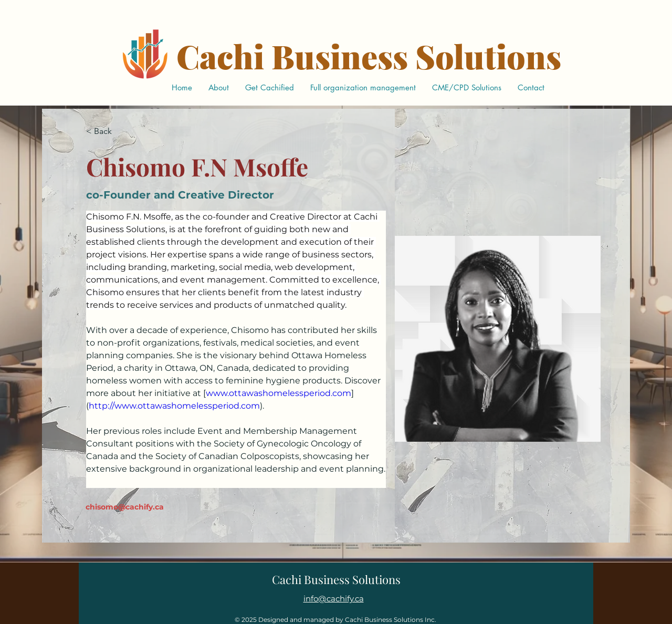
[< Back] (107, 132)
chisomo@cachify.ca (125, 507)
